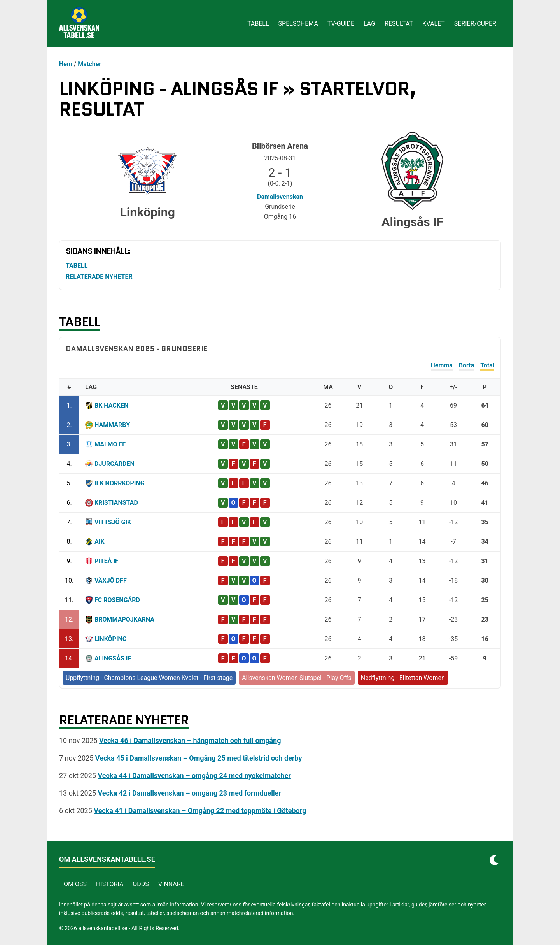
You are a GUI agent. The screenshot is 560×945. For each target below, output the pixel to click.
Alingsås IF (113, 658)
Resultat (399, 24)
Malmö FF (110, 444)
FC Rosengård (117, 600)
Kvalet (434, 24)
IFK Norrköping (120, 483)
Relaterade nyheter (99, 277)
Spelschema (298, 24)
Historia (110, 884)
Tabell (258, 24)
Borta (466, 365)
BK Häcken (111, 405)
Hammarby (112, 425)
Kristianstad (116, 503)
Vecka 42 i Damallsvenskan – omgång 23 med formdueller (189, 793)
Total (487, 365)
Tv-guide (341, 24)
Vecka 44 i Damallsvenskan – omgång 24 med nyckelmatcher (194, 775)
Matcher (89, 64)
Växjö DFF (111, 581)
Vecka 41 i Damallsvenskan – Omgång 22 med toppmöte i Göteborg (200, 811)
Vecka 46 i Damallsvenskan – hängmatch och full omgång (190, 740)
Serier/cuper (475, 24)
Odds (141, 884)
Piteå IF (107, 561)
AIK (100, 542)
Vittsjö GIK (113, 522)
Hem (66, 64)
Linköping (111, 639)
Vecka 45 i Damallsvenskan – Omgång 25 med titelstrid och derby (199, 758)
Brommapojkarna (124, 619)
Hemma (442, 365)
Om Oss (75, 884)
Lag (369, 24)
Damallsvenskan (280, 197)
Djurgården (115, 464)
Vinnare (171, 884)
